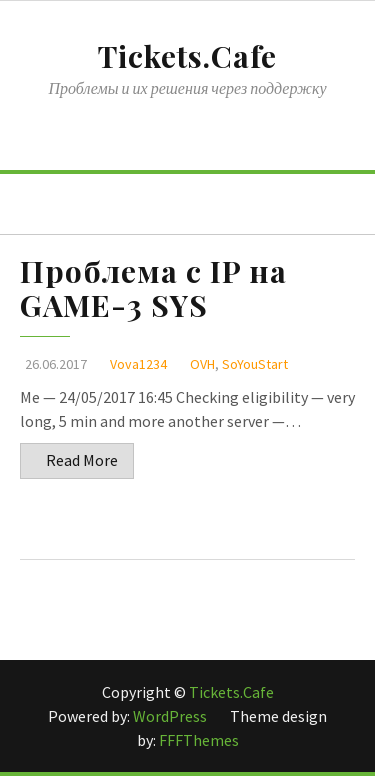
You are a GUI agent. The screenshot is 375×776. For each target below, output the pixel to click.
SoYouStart (255, 364)
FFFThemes (199, 740)
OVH (202, 364)
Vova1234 (138, 364)
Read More (82, 460)
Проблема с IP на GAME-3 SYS (153, 288)
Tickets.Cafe (187, 56)
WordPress (171, 716)
